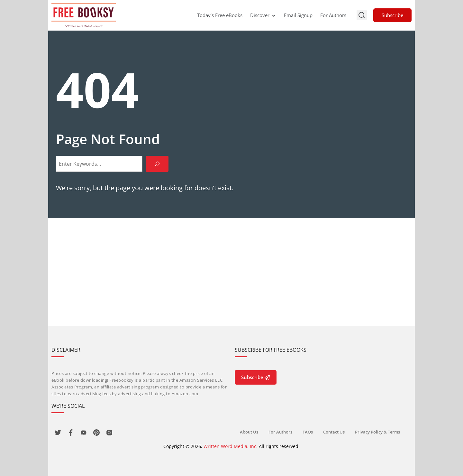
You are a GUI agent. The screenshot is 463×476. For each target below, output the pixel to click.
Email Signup (298, 15)
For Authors (333, 15)
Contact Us (334, 432)
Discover (263, 15)
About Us (249, 432)
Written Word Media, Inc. (231, 446)
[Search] (157, 164)
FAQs (308, 432)
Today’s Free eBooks (220, 15)
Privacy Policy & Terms (377, 432)
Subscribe (392, 15)
